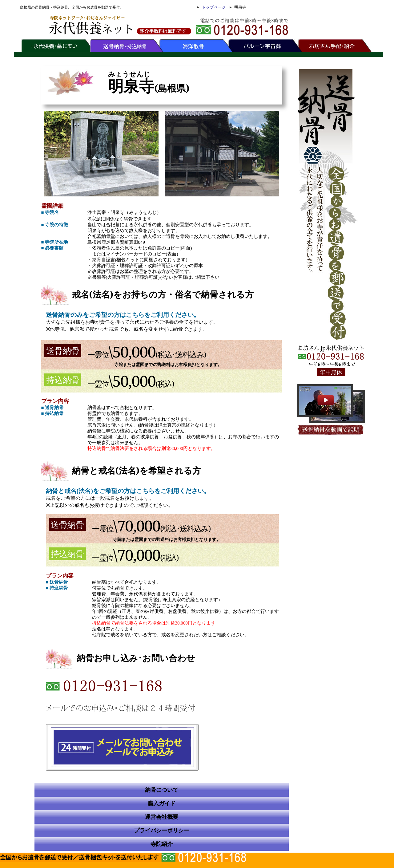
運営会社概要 (162, 817)
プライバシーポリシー (162, 831)
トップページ (214, 7)
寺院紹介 (162, 844)
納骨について (162, 790)
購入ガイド (162, 803)
